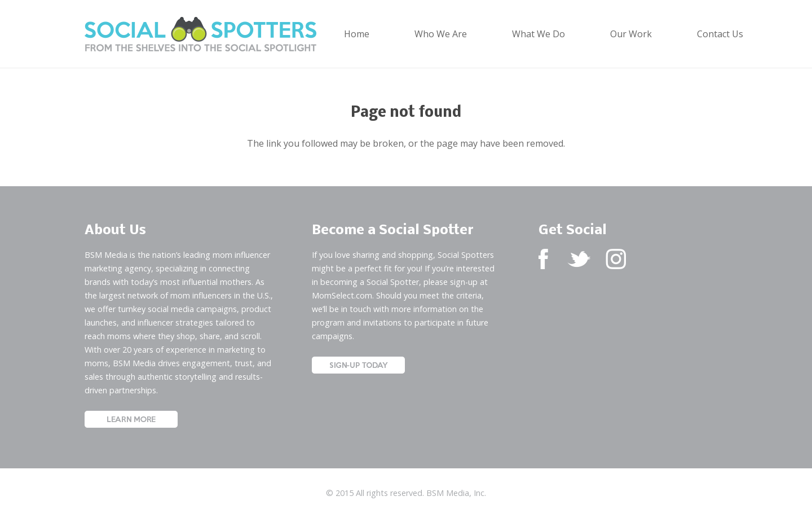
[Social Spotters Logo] (200, 34)
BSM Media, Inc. (456, 493)
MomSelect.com (342, 295)
